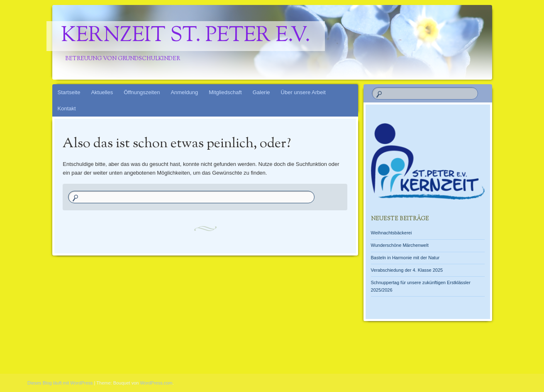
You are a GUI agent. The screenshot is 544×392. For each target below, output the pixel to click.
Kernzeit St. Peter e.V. (186, 36)
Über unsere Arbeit (303, 92)
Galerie (261, 92)
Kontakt (67, 108)
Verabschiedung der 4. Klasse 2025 (407, 270)
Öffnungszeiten (142, 92)
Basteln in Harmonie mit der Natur (405, 258)
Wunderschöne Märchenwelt (400, 245)
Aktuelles (102, 92)
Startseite (69, 92)
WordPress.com (156, 383)
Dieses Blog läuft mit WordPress (60, 383)
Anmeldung (184, 92)
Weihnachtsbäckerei (392, 233)
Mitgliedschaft (225, 92)
